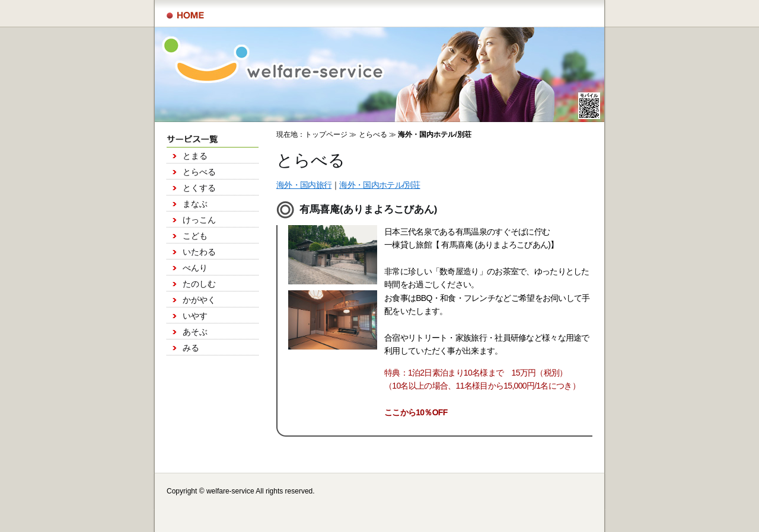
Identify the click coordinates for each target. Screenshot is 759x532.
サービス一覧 (185, 15)
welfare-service (230, 491)
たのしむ (199, 284)
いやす (195, 316)
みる (191, 348)
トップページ (326, 134)
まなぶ (195, 204)
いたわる (199, 252)
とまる (195, 156)
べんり (195, 268)
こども (195, 236)
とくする (199, 188)
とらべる (199, 172)
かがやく (199, 300)
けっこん (199, 220)
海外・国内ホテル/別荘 (379, 185)
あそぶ (195, 332)
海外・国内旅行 (304, 185)
